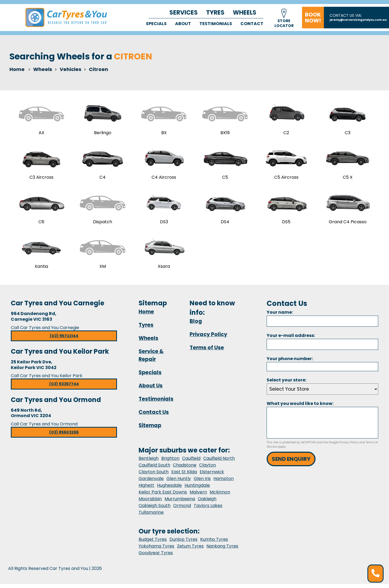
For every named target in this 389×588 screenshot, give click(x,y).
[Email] (322, 348)
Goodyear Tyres (156, 557)
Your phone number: (290, 363)
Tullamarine (151, 516)
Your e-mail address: (291, 339)
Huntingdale (197, 489)
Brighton (170, 462)
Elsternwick (212, 476)
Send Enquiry (291, 463)
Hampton (224, 483)
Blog (196, 325)
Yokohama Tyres (156, 550)
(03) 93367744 (64, 388)
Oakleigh (207, 503)
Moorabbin (150, 503)
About (183, 24)
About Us (151, 390)
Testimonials (216, 24)
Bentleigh (149, 462)
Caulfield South (154, 469)
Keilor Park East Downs (163, 496)
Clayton (207, 469)
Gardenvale (151, 483)
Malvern (198, 496)
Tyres (215, 13)
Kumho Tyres (214, 543)
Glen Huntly (179, 483)
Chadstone (185, 469)
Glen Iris (202, 483)
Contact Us (154, 416)
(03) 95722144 (64, 340)
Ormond (182, 510)
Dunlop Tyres (183, 543)
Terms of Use (207, 352)
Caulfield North (219, 462)
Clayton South (154, 476)
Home (17, 69)
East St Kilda (184, 476)
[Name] (322, 325)
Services (184, 13)
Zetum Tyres (190, 550)
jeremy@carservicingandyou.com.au (358, 20)
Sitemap (150, 429)
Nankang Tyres (222, 550)
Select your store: (286, 384)
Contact (252, 24)
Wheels (245, 13)
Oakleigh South (155, 510)
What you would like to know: (300, 408)
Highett (146, 489)
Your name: (280, 316)
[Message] (322, 427)
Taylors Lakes (208, 510)
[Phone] (322, 371)
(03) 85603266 (64, 437)
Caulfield (191, 462)
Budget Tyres (153, 543)
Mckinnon (220, 496)
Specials (156, 24)
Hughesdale (169, 489)
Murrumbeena (180, 503)
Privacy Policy (208, 338)
